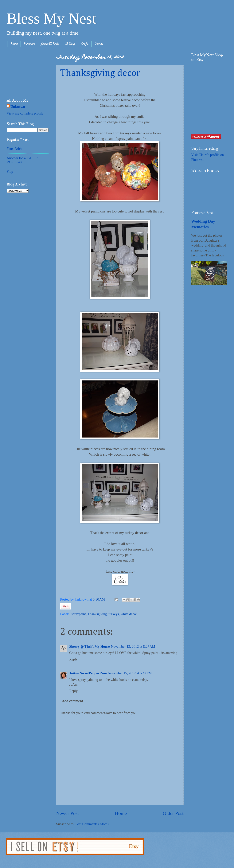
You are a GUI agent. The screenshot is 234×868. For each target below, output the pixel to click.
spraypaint (79, 614)
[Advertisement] (26, 72)
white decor (129, 614)
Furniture (29, 44)
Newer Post (67, 813)
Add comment (72, 701)
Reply (73, 659)
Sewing (99, 44)
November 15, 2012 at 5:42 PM (130, 673)
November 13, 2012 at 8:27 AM (133, 647)
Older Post (173, 813)
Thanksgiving (97, 614)
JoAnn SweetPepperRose (88, 673)
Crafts (85, 44)
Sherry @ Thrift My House (90, 647)
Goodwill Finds (50, 44)
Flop (10, 172)
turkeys (114, 614)
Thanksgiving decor (100, 73)
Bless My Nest (51, 18)
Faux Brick (14, 149)
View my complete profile (25, 113)
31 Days (70, 44)
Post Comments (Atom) (92, 824)
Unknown (18, 107)
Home (14, 44)
